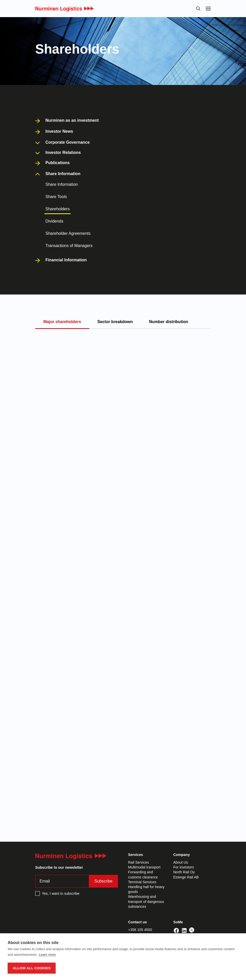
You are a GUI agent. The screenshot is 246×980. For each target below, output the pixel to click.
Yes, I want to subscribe (61, 894)
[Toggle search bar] (198, 9)
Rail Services (139, 862)
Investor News (59, 131)
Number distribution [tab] (169, 322)
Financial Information (66, 260)
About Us (181, 862)
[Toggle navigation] (208, 9)
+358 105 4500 (140, 930)
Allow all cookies (32, 968)
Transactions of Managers (69, 246)
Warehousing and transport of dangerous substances (146, 901)
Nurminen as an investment (72, 120)
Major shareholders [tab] (62, 322)
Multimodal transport (144, 867)
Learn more (47, 955)
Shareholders (58, 209)
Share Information (62, 184)
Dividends (54, 221)
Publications (58, 163)
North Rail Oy (184, 872)
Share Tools (56, 197)
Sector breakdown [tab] (115, 322)
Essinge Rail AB (186, 877)
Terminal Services (142, 882)
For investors (184, 867)
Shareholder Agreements (68, 233)
